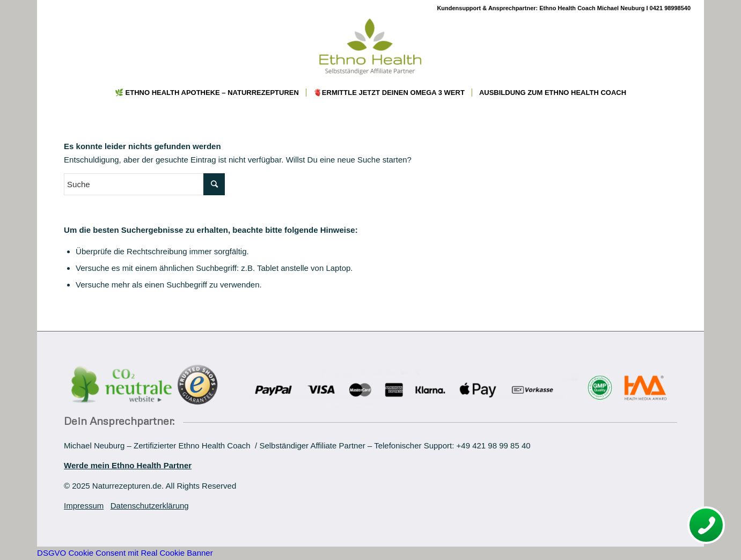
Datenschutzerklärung (150, 506)
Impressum (84, 506)
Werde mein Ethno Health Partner (128, 465)
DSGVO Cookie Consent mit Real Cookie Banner (125, 553)
